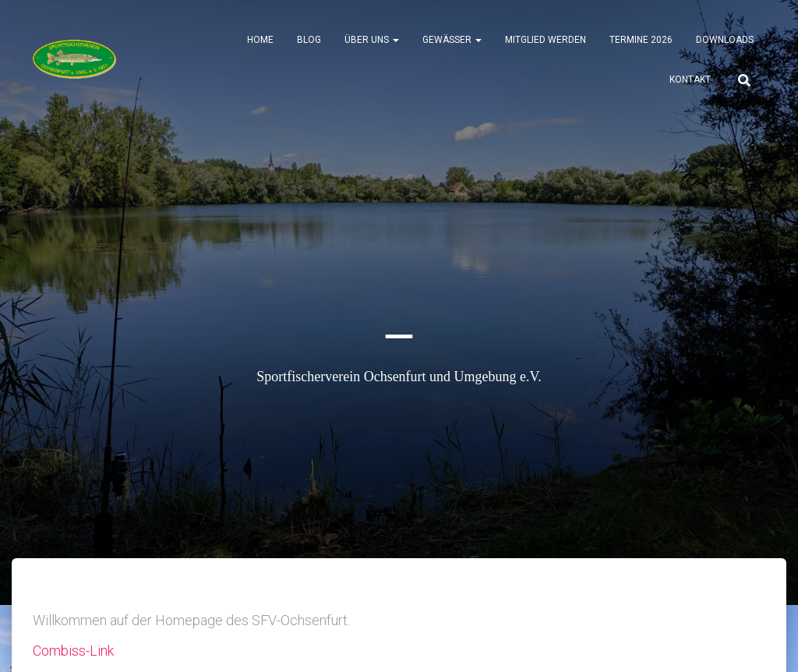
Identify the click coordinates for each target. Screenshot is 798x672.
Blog (309, 40)
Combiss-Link (73, 651)
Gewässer (452, 40)
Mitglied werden (546, 40)
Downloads (725, 40)
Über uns (372, 40)
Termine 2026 (641, 40)
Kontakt (690, 80)
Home (260, 40)
